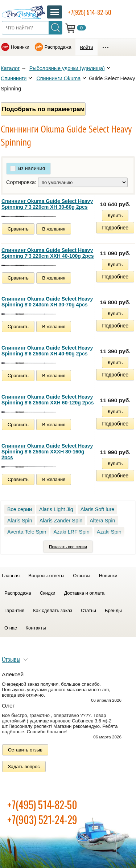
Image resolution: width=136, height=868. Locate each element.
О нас (11, 628)
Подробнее (115, 228)
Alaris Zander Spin (61, 521)
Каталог (10, 68)
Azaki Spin (109, 532)
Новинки (20, 47)
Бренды (113, 610)
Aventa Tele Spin (27, 532)
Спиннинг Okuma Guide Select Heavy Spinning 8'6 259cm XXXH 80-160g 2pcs (47, 452)
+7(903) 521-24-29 (42, 820)
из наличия (32, 168)
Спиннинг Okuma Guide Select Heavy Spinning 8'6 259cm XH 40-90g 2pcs (47, 351)
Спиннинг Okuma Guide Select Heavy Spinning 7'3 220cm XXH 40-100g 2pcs (48, 253)
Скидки (48, 593)
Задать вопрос (24, 767)
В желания (54, 229)
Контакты (36, 628)
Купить (115, 215)
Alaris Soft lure (98, 509)
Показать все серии (68, 547)
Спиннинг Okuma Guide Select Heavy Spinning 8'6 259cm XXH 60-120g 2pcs (48, 400)
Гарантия (14, 610)
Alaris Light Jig (56, 509)
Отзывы (81, 576)
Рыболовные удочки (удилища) (67, 68)
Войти (86, 47)
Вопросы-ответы (46, 576)
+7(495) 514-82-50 (42, 805)
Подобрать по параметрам (43, 109)
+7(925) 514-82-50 (90, 12)
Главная (11, 576)
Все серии (20, 509)
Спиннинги (14, 78)
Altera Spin (102, 521)
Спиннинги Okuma (58, 78)
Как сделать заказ (53, 610)
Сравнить (18, 229)
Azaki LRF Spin (71, 532)
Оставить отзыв (25, 750)
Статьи (88, 610)
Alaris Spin (20, 521)
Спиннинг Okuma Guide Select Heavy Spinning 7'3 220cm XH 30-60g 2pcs (47, 204)
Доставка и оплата (84, 593)
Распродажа (58, 47)
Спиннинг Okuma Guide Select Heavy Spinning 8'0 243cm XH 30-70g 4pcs (47, 302)
